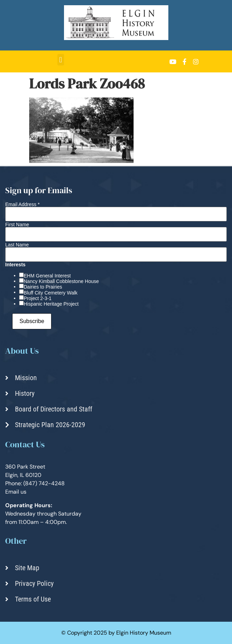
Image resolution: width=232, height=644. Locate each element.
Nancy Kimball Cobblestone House (61, 281)
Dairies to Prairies (43, 287)
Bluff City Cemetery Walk (51, 293)
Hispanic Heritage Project (51, 304)
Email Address (22, 204)
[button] (61, 60)
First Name (17, 225)
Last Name (17, 245)
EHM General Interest (47, 276)
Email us (16, 492)
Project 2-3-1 (38, 298)
